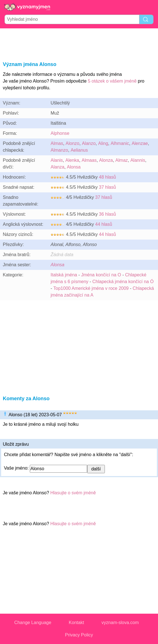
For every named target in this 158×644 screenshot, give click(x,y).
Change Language (33, 623)
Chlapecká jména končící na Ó (123, 282)
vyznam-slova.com (120, 623)
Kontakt (76, 623)
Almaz (121, 160)
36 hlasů (108, 214)
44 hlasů (104, 224)
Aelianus (79, 150)
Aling (103, 143)
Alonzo (72, 143)
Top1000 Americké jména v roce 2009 (91, 288)
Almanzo (59, 150)
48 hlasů (108, 177)
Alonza (106, 160)
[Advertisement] (79, 44)
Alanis (57, 160)
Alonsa (74, 167)
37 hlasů (108, 187)
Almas (57, 143)
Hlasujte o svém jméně (73, 493)
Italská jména (64, 275)
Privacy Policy (79, 635)
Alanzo (89, 143)
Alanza (57, 167)
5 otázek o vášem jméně (112, 81)
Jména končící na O (101, 275)
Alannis (138, 160)
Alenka (72, 160)
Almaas (89, 160)
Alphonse (60, 133)
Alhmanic (120, 143)
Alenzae (140, 143)
